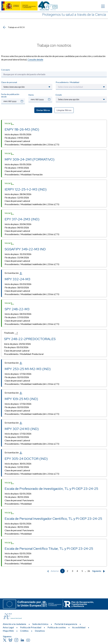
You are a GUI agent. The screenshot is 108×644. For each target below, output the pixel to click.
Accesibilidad (79, 627)
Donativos (40, 631)
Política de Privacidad (31, 627)
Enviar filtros (43, 110)
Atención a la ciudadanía (14, 624)
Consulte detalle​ (35, 59)
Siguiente (99, 571)
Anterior (52, 571)
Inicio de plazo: (18, 134)
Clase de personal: (9, 82)
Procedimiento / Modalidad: (32, 144)
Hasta (31, 95)
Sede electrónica (40, 624)
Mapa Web (8, 631)
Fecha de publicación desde (10, 95)
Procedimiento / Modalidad (67, 82)
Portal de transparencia (66, 624)
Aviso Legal (8, 627)
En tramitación (14, 273)
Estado (59, 95)
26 (89, 571)
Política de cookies (57, 627)
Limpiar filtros (64, 110)
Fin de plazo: (17, 138)
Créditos (24, 631)
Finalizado (11, 333)
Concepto (6, 70)
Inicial (9, 124)
